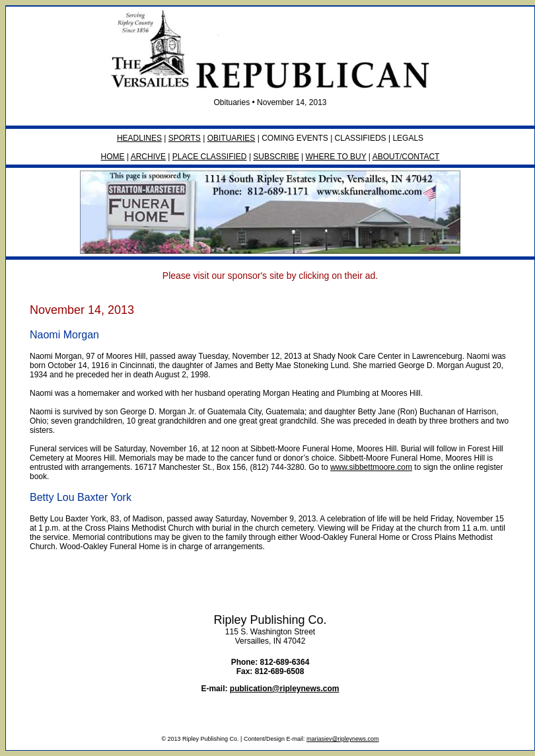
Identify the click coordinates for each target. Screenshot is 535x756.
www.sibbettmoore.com (371, 467)
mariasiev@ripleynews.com (343, 739)
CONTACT (420, 157)
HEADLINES (139, 138)
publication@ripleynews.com (285, 689)
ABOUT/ (387, 157)
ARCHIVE (148, 157)
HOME (113, 157)
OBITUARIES (232, 138)
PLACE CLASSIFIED (210, 157)
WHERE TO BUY (336, 157)
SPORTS (185, 138)
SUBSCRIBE (276, 157)
